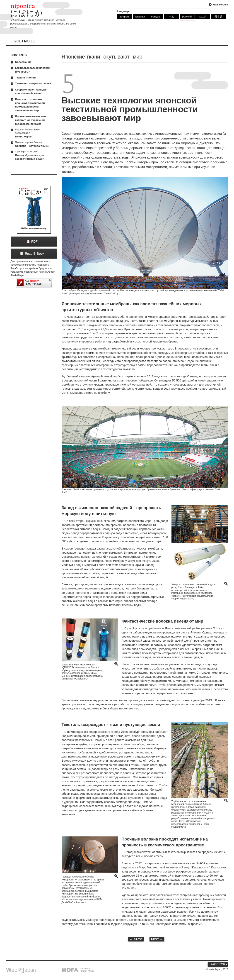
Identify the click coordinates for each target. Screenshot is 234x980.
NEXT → (157, 939)
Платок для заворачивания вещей (35, 155)
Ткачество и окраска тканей (33, 83)
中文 (171, 16)
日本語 (218, 16)
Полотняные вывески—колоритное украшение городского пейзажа (31, 120)
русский (187, 16)
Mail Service (220, 4)
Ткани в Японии (25, 77)
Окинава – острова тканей (35, 144)
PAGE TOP (218, 964)
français (156, 16)
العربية (203, 16)
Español (140, 16)
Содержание (23, 62)
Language (123, 11)
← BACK (136, 939)
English (124, 16)
